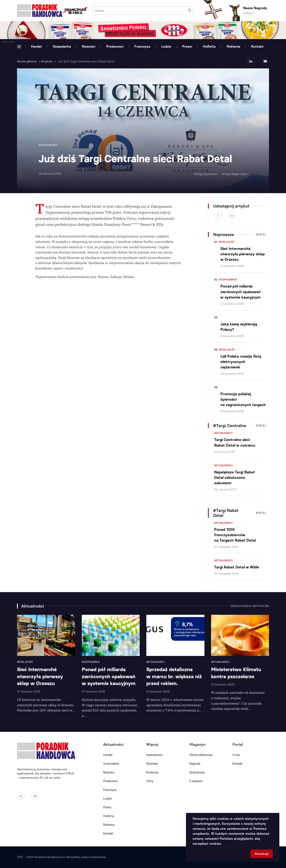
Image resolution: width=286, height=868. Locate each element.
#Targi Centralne (205, 174)
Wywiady (152, 764)
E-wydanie (196, 781)
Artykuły (47, 61)
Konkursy (152, 772)
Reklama (233, 46)
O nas (236, 755)
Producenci (115, 46)
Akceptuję (262, 854)
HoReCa (209, 46)
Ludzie (166, 46)
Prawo (187, 46)
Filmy (150, 781)
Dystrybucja (197, 772)
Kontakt (257, 46)
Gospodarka (62, 46)
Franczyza (142, 46)
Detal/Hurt (226, 242)
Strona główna (27, 61)
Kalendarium (155, 755)
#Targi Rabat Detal (235, 174)
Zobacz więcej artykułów (250, 606)
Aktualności (224, 433)
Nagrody (195, 764)
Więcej (261, 235)
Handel (36, 46)
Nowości (89, 46)
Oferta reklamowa (201, 755)
